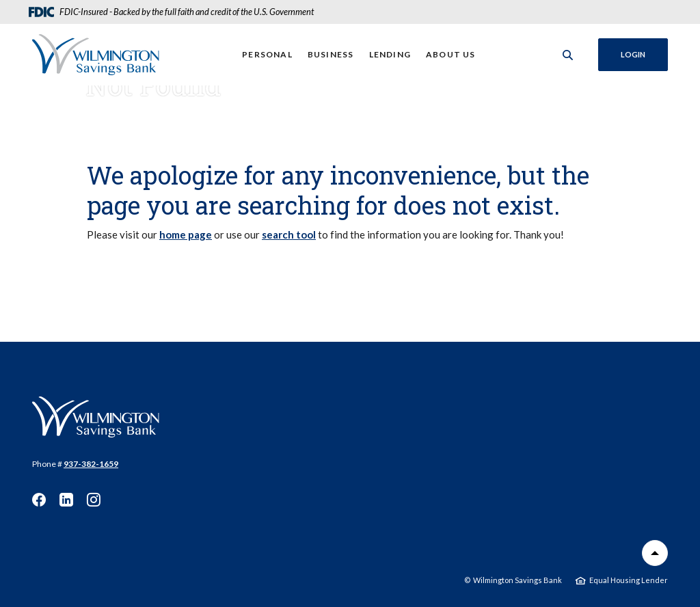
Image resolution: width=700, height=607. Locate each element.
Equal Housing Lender (629, 580)
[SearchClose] (568, 55)
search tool (289, 234)
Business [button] (331, 54)
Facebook (39, 500)
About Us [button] (451, 54)
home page (186, 234)
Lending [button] (390, 54)
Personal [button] (267, 54)
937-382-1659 (91, 464)
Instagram (94, 500)
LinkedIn (66, 500)
